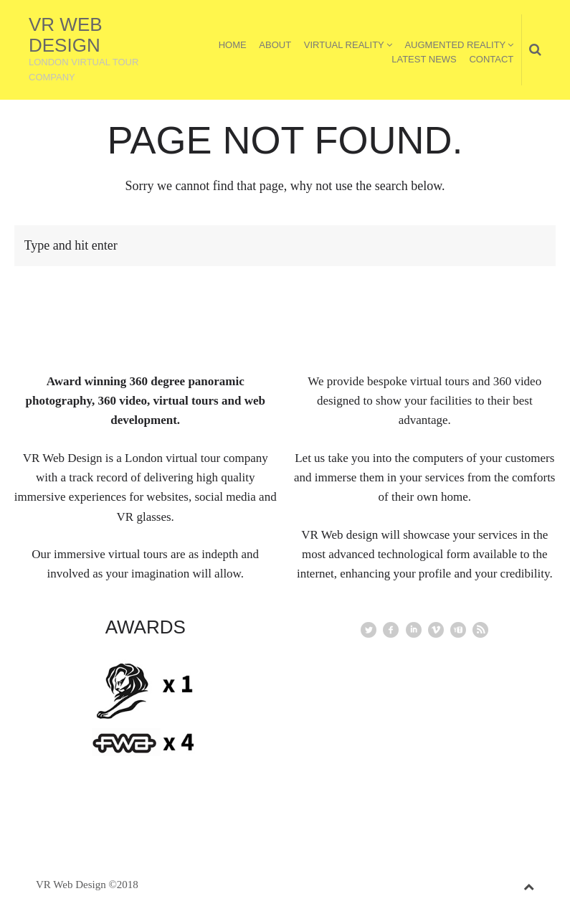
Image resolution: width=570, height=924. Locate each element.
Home (233, 45)
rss (480, 630)
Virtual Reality (344, 45)
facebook (391, 630)
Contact (491, 59)
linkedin (414, 630)
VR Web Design (66, 35)
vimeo (436, 630)
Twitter (369, 630)
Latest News (424, 59)
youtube (458, 630)
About (275, 45)
